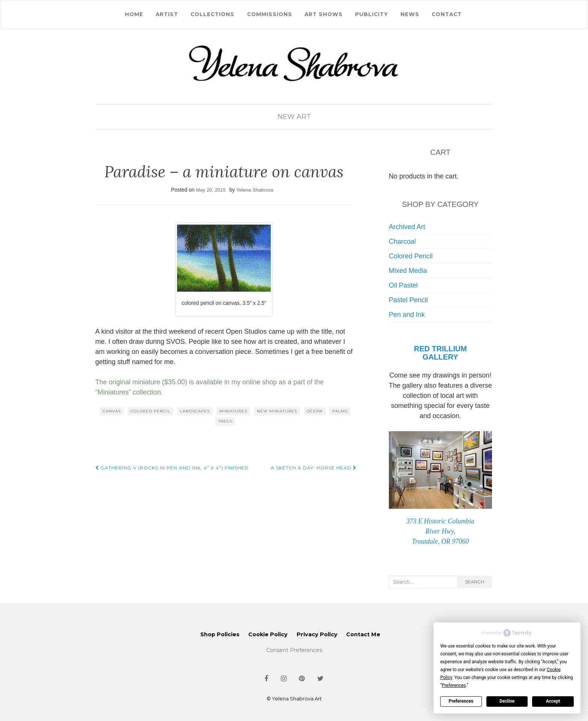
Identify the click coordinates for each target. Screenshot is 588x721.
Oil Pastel (403, 285)
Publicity (372, 14)
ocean (315, 411)
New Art (294, 117)
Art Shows (324, 14)
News (410, 14)
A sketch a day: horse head (314, 468)
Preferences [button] (454, 685)
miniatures (233, 411)
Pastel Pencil (408, 300)
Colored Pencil (411, 256)
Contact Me (363, 634)
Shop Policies (220, 634)
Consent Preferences (294, 650)
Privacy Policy (317, 634)
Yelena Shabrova (255, 190)
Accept (553, 701)
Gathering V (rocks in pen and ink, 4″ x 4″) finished (172, 468)
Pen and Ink (407, 315)
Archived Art (407, 227)
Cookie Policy (268, 634)
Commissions (270, 14)
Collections (212, 14)
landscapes (195, 411)
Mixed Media (408, 271)
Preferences (461, 701)
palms (340, 411)
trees (225, 421)
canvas (112, 411)
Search (475, 582)
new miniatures (277, 411)
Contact (447, 14)
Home (134, 14)
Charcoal (402, 241)
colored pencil (150, 411)
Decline (507, 701)
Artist (167, 14)
